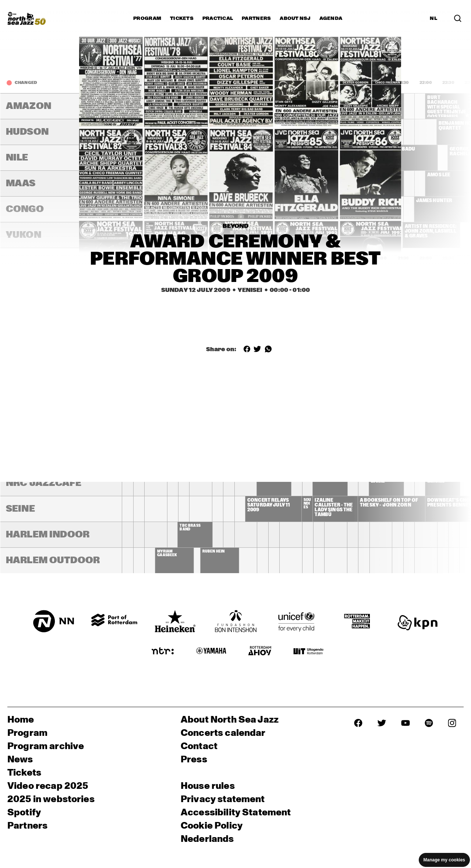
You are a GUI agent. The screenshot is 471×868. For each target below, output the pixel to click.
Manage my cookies (444, 860)
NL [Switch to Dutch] (433, 18)
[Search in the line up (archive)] (458, 18)
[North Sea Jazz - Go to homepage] (26, 18)
